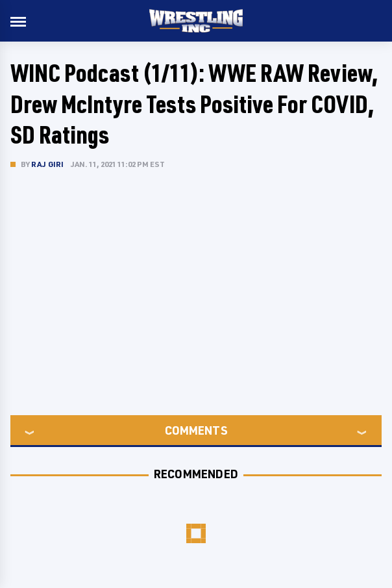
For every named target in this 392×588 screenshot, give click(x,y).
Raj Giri (48, 164)
